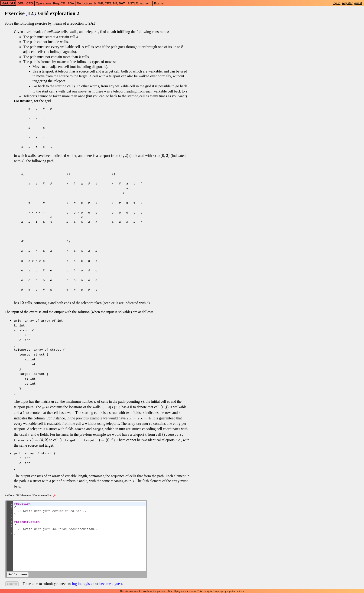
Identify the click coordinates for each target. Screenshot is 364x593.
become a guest (111, 578)
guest (358, 3)
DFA (20, 3)
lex (142, 3)
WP (101, 3)
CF (63, 3)
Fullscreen (18, 568)
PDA (71, 3)
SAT (122, 3)
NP (115, 3)
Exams (159, 3)
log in (337, 3)
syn (148, 3)
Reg (56, 3)
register (347, 3)
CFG (30, 3)
